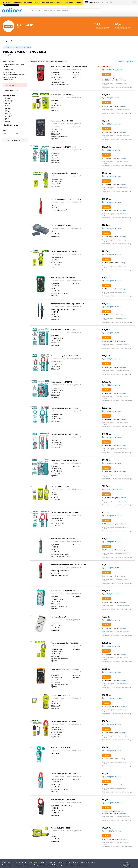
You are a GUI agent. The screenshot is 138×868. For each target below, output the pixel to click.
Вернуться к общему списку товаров (19, 47)
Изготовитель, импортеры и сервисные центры (117, 87)
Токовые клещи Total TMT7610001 (65, 408)
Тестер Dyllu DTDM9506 (60, 828)
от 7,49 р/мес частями (113, 307)
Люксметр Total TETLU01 (61, 747)
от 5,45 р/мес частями (113, 750)
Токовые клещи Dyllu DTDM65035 (64, 643)
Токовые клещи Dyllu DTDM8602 (64, 721)
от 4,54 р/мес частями (113, 202)
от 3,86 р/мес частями (113, 724)
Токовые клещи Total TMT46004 (64, 773)
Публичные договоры (88, 862)
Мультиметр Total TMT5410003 (64, 382)
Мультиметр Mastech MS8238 (63, 277)
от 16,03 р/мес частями (113, 831)
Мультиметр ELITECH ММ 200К (63, 800)
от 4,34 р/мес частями (113, 437)
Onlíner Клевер (94, 2)
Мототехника (8, 80)
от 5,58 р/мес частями (113, 359)
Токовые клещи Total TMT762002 (64, 434)
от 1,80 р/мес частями (113, 568)
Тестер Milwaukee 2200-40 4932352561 (66, 199)
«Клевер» (124, 80)
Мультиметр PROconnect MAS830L (65, 669)
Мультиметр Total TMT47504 (63, 591)
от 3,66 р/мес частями (113, 98)
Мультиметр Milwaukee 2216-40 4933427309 (69, 66)
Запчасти (6, 67)
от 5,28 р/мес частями (113, 646)
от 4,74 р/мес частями (113, 594)
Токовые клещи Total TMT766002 (64, 356)
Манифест (52, 862)
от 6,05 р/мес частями (113, 516)
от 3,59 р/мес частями (113, 254)
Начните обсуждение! (73, 69)
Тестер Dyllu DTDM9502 (60, 695)
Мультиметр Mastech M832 (62, 121)
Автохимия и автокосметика (13, 64)
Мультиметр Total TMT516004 (63, 147)
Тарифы (37, 862)
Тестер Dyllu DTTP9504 (60, 486)
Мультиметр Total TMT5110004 (64, 330)
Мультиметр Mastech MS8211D (63, 539)
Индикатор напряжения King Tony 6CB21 (67, 304)
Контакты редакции (19, 862)
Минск (16, 91)
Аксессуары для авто (10, 77)
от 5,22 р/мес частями (113, 385)
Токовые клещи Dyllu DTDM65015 (64, 173)
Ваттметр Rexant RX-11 (60, 617)
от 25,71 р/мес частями (113, 489)
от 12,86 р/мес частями (113, 698)
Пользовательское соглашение (68, 862)
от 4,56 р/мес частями (113, 542)
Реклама (30, 862)
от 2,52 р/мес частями (113, 124)
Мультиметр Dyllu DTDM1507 (63, 95)
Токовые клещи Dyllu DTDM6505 (64, 251)
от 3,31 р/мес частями (113, 150)
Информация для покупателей (65, 865)
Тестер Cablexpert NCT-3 (61, 225)
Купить (106, 74)
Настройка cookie (83, 865)
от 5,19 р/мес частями (113, 333)
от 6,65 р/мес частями (113, 777)
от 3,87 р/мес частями (113, 463)
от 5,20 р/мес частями (113, 228)
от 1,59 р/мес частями (113, 672)
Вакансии (44, 862)
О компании (6, 862)
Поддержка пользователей (44, 865)
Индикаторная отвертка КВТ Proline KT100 (68, 565)
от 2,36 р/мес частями (113, 620)
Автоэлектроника (9, 72)
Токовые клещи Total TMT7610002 (65, 512)
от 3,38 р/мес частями (113, 176)
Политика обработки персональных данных (17, 865)
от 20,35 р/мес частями (113, 70)
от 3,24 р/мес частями (113, 281)
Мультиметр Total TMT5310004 (64, 460)
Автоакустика (8, 69)
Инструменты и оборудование (14, 75)
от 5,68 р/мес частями (113, 803)
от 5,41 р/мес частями (113, 411)
